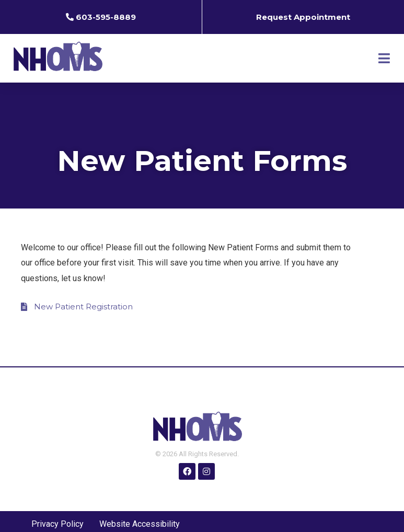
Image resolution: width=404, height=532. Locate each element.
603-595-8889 (106, 17)
